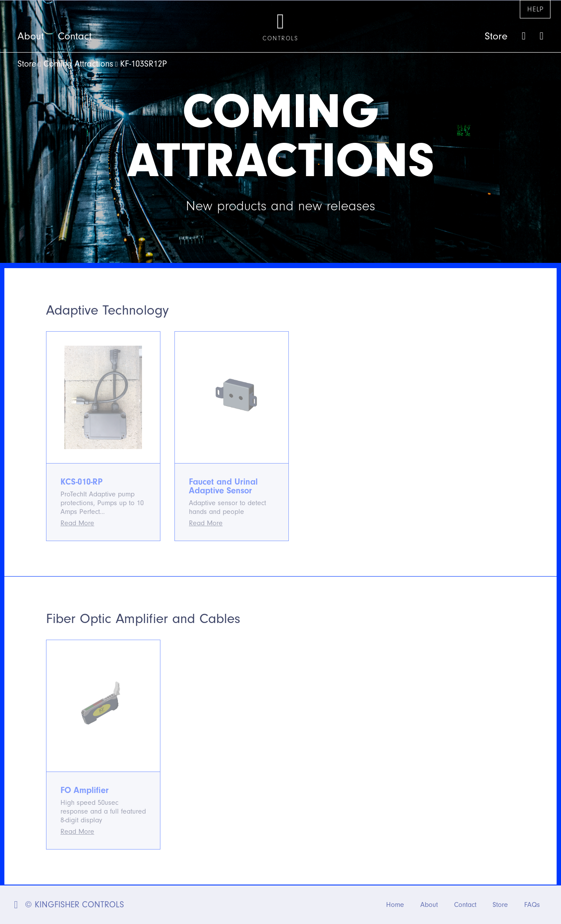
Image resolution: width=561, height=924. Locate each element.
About (31, 36)
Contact (75, 36)
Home (395, 905)
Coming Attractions (78, 64)
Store (496, 36)
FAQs (532, 905)
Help (535, 9)
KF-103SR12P (144, 64)
